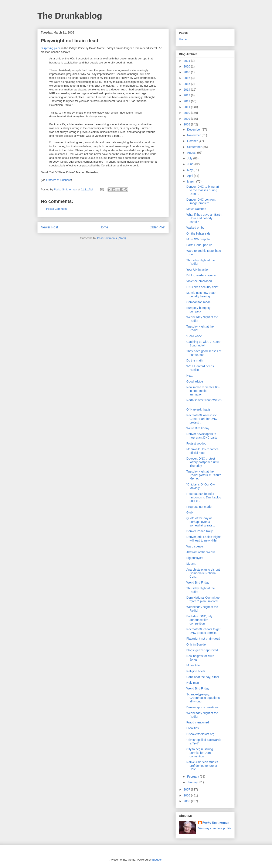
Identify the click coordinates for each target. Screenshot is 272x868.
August (192, 153)
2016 (187, 78)
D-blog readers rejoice (201, 275)
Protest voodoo (196, 443)
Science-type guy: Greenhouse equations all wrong (203, 698)
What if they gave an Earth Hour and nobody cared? (204, 218)
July (190, 158)
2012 (187, 101)
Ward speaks (195, 546)
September (195, 147)
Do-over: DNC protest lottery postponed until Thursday (203, 462)
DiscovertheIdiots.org (200, 734)
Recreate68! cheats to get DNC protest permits (203, 631)
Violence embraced (199, 281)
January (193, 782)
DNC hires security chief (202, 287)
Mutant (191, 564)
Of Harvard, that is (198, 409)
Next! (190, 376)
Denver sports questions (202, 707)
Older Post (157, 227)
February (193, 777)
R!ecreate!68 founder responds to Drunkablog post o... (204, 497)
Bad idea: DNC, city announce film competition (199, 620)
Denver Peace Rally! (200, 531)
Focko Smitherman (216, 823)
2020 (187, 66)
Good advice (195, 381)
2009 (187, 119)
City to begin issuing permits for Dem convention (200, 753)
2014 (187, 90)
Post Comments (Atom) (111, 238)
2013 (187, 95)
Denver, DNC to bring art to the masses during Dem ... (203, 190)
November (194, 135)
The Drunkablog (70, 16)
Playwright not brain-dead (203, 639)
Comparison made (198, 302)
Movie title (193, 665)
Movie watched (196, 209)
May (190, 170)
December (194, 129)
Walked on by (195, 228)
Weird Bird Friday (198, 428)
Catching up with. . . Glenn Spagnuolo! (204, 344)
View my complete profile (215, 828)
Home (104, 227)
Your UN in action (198, 270)
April (190, 176)
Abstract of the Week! (201, 552)
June (191, 164)
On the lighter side (198, 234)
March (192, 181)
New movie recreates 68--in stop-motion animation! (203, 391)
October (193, 141)
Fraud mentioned (198, 722)
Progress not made (199, 507)
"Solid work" (194, 336)
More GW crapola (198, 239)
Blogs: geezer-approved (202, 650)
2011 (187, 107)
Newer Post (49, 227)
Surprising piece (51, 48)
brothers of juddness (59, 180)
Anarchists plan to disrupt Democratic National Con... (203, 573)
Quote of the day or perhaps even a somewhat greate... (201, 522)
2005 (187, 801)
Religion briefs (196, 671)
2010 (187, 113)
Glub (190, 512)
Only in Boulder (197, 644)
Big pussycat (195, 558)
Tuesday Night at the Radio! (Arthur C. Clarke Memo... (204, 475)
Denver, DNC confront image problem (201, 201)
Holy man (193, 683)
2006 (187, 795)
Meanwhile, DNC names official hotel (202, 451)
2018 (187, 72)
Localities (193, 728)
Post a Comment (56, 209)
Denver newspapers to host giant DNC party (202, 436)
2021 (187, 61)
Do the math (194, 360)
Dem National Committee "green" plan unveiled (203, 599)
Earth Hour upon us (199, 245)
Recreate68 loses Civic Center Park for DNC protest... (202, 419)
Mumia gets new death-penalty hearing (202, 295)
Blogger (157, 860)
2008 (187, 124)
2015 (187, 84)
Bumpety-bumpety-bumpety (199, 310)
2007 (187, 789)
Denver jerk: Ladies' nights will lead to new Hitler (204, 539)
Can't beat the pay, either (203, 677)
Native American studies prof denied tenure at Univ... (202, 766)
